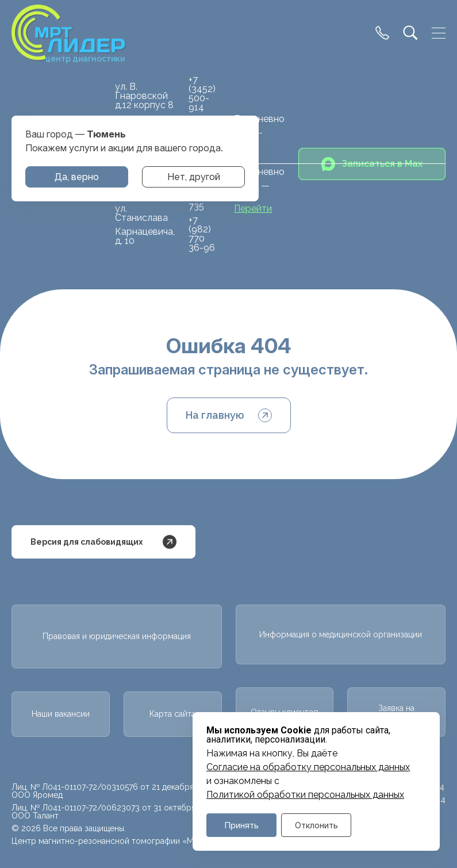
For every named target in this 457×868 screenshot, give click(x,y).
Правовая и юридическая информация (117, 636)
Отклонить (316, 825)
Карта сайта (172, 714)
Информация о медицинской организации (341, 634)
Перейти (253, 209)
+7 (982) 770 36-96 (202, 234)
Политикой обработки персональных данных (305, 795)
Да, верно (77, 177)
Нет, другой (194, 177)
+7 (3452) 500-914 (202, 93)
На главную (229, 415)
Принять (242, 825)
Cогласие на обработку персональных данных (308, 767)
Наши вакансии (61, 714)
